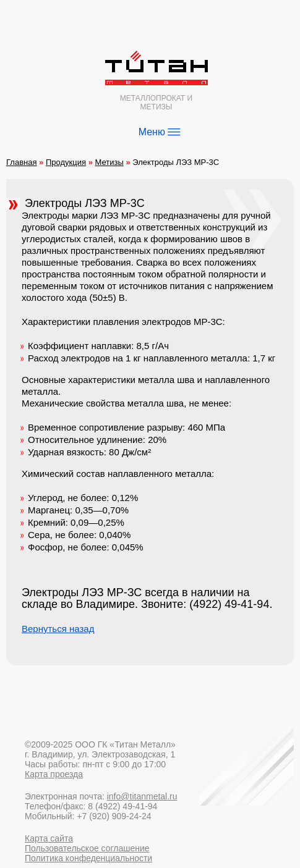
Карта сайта (49, 838)
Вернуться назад (58, 629)
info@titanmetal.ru (142, 796)
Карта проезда (54, 774)
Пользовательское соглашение (87, 848)
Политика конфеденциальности (88, 858)
